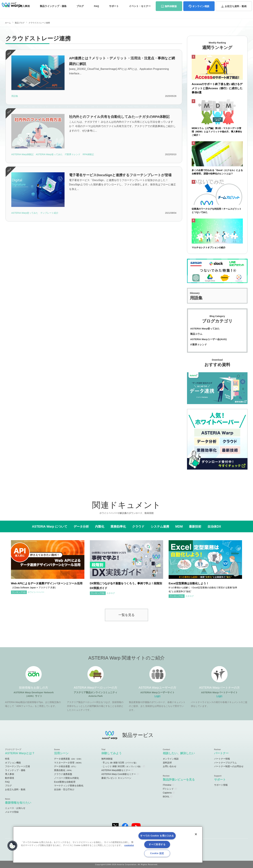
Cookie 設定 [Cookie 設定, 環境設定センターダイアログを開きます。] (157, 853)
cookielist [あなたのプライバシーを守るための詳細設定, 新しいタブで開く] (129, 845)
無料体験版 (107, 759)
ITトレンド (168, 789)
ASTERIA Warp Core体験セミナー (119, 774)
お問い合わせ (237, 4)
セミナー (140, 13)
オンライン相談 (171, 759)
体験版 (171, 13)
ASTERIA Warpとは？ (20, 753)
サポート (114, 13)
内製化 (100, 526)
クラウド (138, 526)
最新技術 (195, 526)
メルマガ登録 (12, 812)
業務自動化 (63, 770)
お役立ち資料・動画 (15, 789)
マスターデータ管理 (68, 763)
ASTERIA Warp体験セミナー (116, 770)
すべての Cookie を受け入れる (157, 836)
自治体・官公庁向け (64, 789)
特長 (7, 759)
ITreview (167, 785)
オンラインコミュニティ (158, 4)
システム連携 (160, 526)
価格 (53, 13)
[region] (108, 845)
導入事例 (10, 774)
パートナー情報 (222, 759)
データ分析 (81, 526)
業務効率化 (118, 526)
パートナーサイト (204, 4)
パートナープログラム (225, 763)
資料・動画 (236, 13)
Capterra (167, 793)
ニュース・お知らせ (15, 808)
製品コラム (196, 334)
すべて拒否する (157, 844)
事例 (25, 13)
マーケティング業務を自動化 (69, 786)
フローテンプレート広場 (17, 766)
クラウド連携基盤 (63, 774)
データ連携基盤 (68, 759)
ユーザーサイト (186, 4)
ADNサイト (133, 4)
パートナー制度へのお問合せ (229, 766)
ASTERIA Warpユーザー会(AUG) (208, 339)
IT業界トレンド (199, 345)
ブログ (80, 13)
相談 (201, 13)
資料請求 (221, 4)
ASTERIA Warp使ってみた (205, 329)
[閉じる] (196, 834)
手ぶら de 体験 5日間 (120, 763)
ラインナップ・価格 (15, 770)
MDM (179, 526)
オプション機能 (13, 763)
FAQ (96, 13)
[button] (12, 846)
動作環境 (10, 778)
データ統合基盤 (66, 766)
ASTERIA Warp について (50, 526)
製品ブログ (20, 23)
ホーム (8, 23)
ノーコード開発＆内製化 (66, 778)
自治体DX (214, 526)
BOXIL (166, 797)
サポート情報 (221, 785)
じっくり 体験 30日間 (122, 766)
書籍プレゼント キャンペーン (116, 778)
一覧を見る (126, 615)
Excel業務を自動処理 (65, 782)
